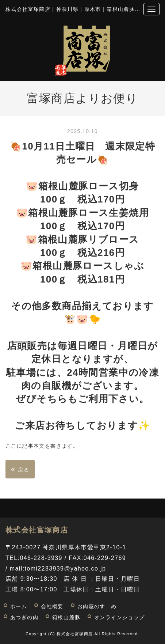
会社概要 (52, 607)
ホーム (19, 607)
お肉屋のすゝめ (97, 607)
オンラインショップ (120, 618)
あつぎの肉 (24, 618)
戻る (20, 469)
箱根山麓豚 (66, 618)
